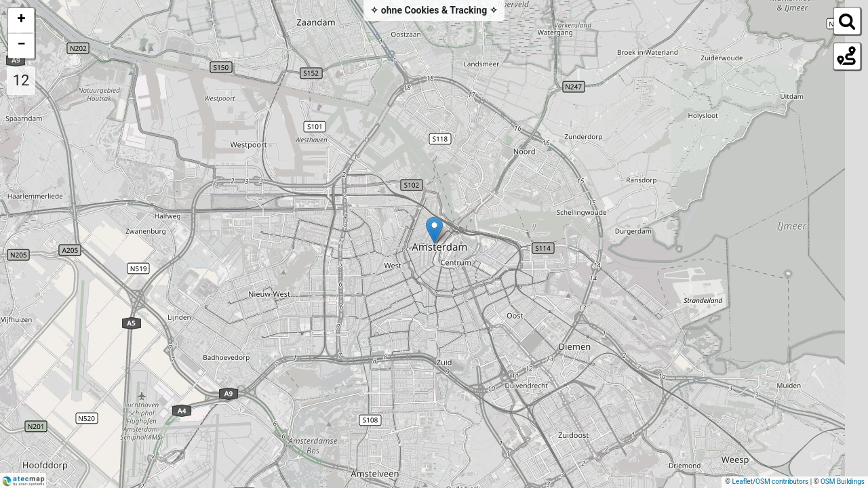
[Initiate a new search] (846, 20)
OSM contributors (782, 482)
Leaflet (743, 482)
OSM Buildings (843, 482)
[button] (434, 230)
